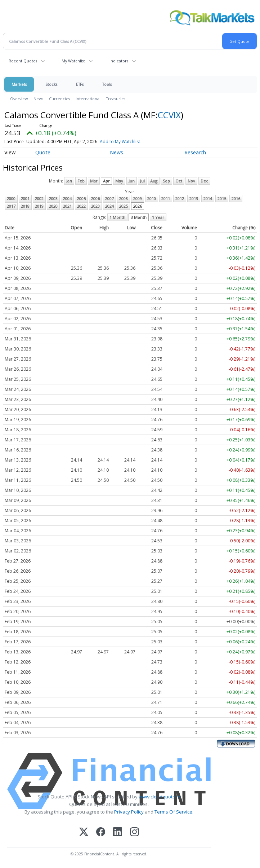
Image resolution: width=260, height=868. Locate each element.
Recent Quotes (23, 61)
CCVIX (169, 115)
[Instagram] (135, 832)
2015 (222, 199)
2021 (67, 206)
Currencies (59, 99)
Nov (191, 181)
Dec (204, 181)
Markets (19, 84)
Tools (107, 84)
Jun (132, 181)
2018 (25, 206)
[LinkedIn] (118, 832)
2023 (95, 206)
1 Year (158, 217)
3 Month (139, 217)
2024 (109, 206)
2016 (236, 199)
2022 (81, 206)
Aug (154, 181)
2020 (53, 206)
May (119, 181)
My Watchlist (73, 61)
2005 (81, 199)
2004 (67, 199)
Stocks (51, 84)
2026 (138, 206)
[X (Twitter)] (84, 832)
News (38, 99)
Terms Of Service (173, 812)
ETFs (80, 84)
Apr (106, 181)
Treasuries (116, 99)
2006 (95, 199)
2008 (124, 199)
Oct (179, 181)
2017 (11, 206)
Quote (43, 152)
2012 (180, 199)
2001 (25, 199)
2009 (138, 199)
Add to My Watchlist (120, 142)
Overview (19, 99)
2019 (39, 206)
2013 (194, 199)
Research (195, 152)
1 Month (117, 217)
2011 (166, 199)
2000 (11, 199)
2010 (152, 199)
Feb (81, 181)
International (88, 99)
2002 (39, 199)
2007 (109, 199)
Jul (142, 181)
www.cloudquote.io (160, 797)
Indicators (119, 61)
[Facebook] (101, 832)
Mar (94, 181)
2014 (208, 199)
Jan (69, 181)
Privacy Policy (129, 812)
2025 (124, 206)
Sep (166, 181)
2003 (53, 199)
